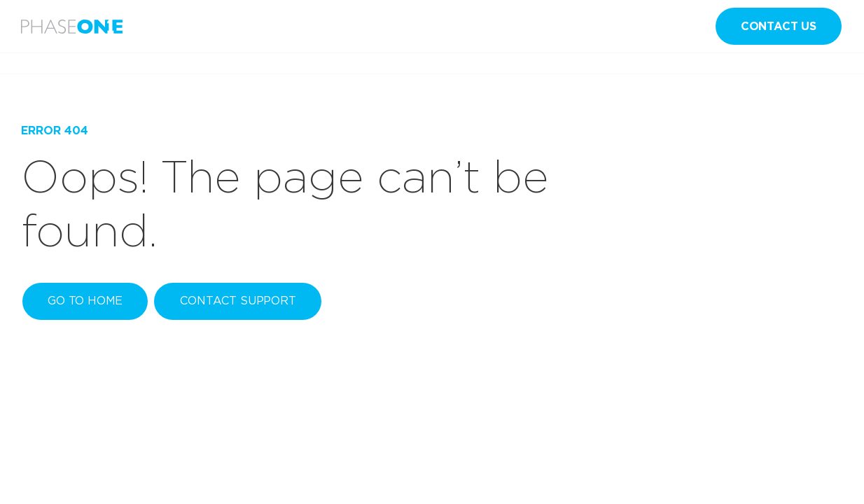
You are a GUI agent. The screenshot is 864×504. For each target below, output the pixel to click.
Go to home (85, 301)
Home (34, 63)
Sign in (611, 26)
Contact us (779, 26)
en (685, 27)
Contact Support (238, 301)
